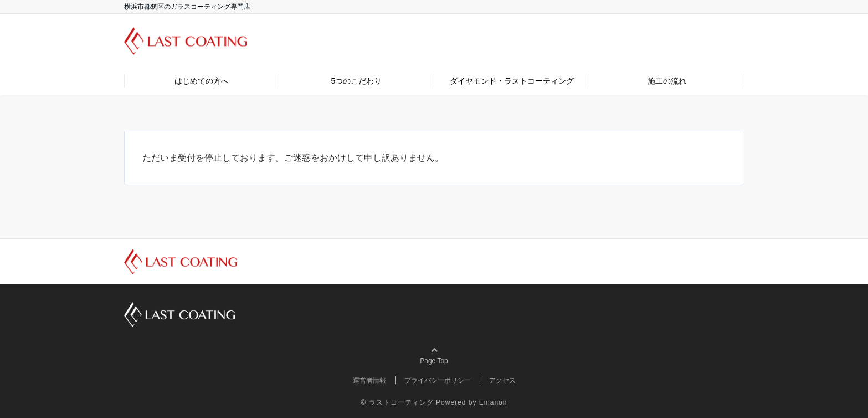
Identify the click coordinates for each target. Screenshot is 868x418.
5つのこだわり (357, 81)
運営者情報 (369, 380)
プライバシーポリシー (438, 380)
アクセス (502, 380)
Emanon (493, 402)
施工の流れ (667, 81)
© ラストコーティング (397, 402)
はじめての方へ (202, 81)
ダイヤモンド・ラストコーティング (512, 81)
